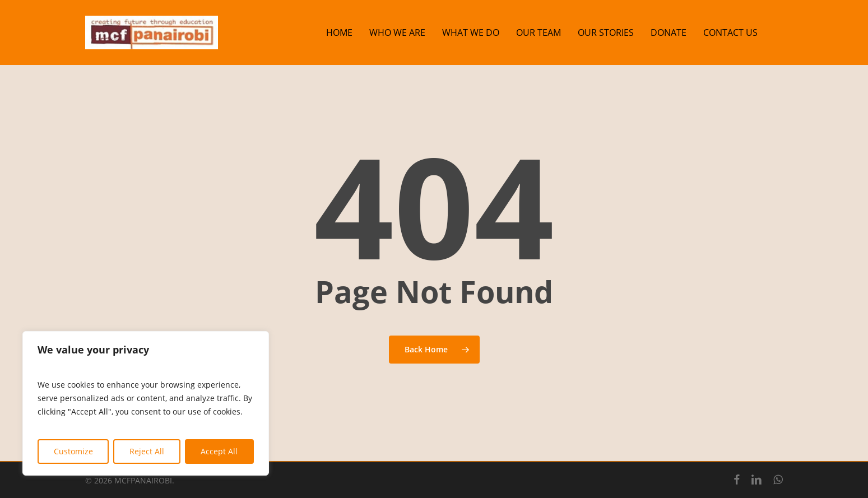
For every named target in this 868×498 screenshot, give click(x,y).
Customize (73, 451)
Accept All (219, 451)
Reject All (147, 451)
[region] (146, 403)
